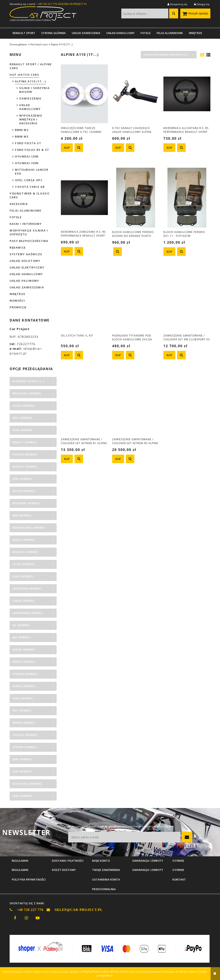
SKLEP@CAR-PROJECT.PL (72, 4)
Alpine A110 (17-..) (30, 81)
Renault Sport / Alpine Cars (31, 66)
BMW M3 (22, 136)
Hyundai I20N (27, 156)
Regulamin (20, 870)
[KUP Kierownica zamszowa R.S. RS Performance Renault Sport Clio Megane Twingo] (67, 251)
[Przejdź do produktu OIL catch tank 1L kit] (84, 301)
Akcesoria (19, 204)
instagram (26, 918)
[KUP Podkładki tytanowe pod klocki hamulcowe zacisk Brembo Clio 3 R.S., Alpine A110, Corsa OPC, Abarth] (118, 355)
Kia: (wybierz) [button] (21, 625)
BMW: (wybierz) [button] (22, 759)
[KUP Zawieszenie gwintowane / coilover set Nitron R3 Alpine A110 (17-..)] (118, 459)
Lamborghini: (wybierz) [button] (28, 613)
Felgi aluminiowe (26, 211)
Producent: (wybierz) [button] (27, 394)
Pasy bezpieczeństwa (29, 241)
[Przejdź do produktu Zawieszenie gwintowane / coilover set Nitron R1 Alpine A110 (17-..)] (84, 405)
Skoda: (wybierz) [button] (23, 406)
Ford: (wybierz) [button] (23, 698)
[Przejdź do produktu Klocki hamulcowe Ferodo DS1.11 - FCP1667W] (187, 198)
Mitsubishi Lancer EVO (32, 172)
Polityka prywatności (29, 879)
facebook (15, 918)
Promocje (18, 307)
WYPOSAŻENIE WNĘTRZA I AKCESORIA (31, 119)
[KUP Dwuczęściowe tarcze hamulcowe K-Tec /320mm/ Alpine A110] (67, 148)
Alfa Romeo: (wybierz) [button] (27, 784)
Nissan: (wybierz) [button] (24, 491)
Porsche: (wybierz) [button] (25, 454)
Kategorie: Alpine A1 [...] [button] (28, 381)
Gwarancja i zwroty (148, 870)
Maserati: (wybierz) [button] (25, 552)
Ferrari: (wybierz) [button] (24, 723)
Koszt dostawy (64, 870)
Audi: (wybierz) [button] (22, 772)
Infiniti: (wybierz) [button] (24, 662)
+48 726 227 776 (47, 4)
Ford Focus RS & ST (32, 150)
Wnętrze (17, 294)
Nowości (17, 301)
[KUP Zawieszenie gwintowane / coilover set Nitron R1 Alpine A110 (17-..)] (67, 459)
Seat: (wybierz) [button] (22, 418)
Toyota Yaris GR (30, 187)
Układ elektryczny (27, 267)
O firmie (178, 870)
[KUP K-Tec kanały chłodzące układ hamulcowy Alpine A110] (118, 148)
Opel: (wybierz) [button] (22, 479)
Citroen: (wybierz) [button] (24, 747)
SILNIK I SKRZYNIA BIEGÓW (34, 90)
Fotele (16, 217)
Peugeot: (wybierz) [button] (25, 467)
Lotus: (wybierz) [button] (23, 564)
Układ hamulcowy (26, 274)
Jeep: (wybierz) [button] (21, 637)
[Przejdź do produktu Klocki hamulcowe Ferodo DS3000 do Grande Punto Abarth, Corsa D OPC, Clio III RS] (136, 198)
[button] (79, 148)
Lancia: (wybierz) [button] (23, 601)
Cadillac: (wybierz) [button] (25, 735)
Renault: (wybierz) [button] (25, 442)
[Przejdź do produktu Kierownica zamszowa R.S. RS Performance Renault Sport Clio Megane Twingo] (84, 197)
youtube (38, 918)
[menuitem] (24, 33)
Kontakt (179, 879)
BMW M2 (22, 130)
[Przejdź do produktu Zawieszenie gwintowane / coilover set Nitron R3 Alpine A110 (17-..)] (136, 405)
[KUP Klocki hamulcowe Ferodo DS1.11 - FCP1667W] (169, 252)
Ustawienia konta (106, 879)
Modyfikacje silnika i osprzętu (29, 232)
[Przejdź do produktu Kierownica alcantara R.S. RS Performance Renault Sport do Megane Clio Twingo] (187, 94)
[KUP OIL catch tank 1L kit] (67, 355)
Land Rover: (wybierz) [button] (27, 589)
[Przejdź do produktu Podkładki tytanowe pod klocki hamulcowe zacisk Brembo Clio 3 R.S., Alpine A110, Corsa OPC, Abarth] (136, 301)
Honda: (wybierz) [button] (24, 686)
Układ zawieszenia (27, 287)
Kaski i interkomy (26, 224)
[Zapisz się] (187, 837)
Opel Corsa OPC (29, 180)
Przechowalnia (104, 889)
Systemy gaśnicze (26, 254)
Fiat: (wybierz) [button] (22, 711)
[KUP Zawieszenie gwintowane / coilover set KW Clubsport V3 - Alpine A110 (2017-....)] (169, 355)
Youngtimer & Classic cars (30, 195)
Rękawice (18, 248)
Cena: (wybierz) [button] (22, 796)
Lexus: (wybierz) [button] (23, 576)
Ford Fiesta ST (28, 143)
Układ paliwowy (24, 281)
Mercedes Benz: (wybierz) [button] (29, 528)
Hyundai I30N (27, 163)
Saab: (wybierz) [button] (22, 430)
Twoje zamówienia (106, 870)
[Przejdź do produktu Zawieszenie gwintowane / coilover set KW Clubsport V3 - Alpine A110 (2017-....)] (187, 301)
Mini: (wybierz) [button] (22, 515)
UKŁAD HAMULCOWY (30, 107)
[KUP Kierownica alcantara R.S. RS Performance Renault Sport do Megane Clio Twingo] (169, 148)
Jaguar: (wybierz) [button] (24, 650)
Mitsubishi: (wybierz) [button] (26, 503)
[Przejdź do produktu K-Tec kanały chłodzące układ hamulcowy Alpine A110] (136, 94)
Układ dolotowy (25, 261)
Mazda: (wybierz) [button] (24, 540)
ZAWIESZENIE (30, 98)
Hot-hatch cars (24, 75)
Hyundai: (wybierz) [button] (25, 674)
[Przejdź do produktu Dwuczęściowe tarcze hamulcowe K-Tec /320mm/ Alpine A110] (84, 94)
